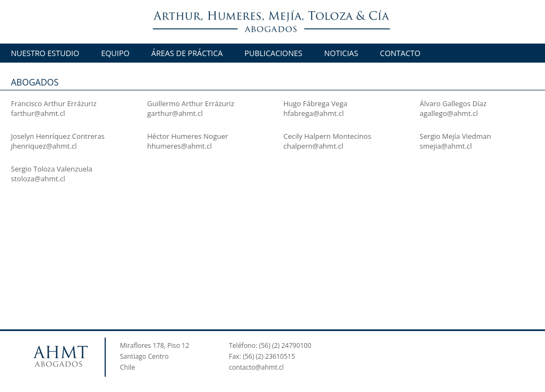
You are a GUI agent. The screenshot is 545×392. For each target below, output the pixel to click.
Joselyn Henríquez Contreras (58, 136)
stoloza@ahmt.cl (38, 179)
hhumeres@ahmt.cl (180, 146)
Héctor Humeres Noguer (188, 136)
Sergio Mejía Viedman (455, 136)
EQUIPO (115, 53)
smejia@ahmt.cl (446, 146)
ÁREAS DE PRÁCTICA (187, 53)
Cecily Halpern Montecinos (327, 136)
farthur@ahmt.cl (38, 113)
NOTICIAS (341, 53)
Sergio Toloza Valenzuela (52, 169)
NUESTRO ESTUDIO (45, 53)
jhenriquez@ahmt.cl (44, 146)
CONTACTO (400, 53)
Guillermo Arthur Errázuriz (191, 103)
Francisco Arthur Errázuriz (54, 103)
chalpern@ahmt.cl (313, 146)
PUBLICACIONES (274, 53)
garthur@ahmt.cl (175, 113)
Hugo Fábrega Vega (315, 103)
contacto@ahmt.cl (256, 367)
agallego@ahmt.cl (449, 113)
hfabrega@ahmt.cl (314, 113)
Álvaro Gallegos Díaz (453, 103)
